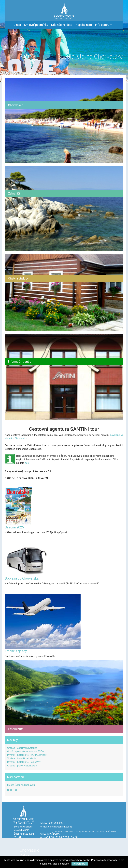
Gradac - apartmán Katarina (22, 748)
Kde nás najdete (62, 25)
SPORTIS (12, 790)
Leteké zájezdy (16, 651)
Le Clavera (111, 831)
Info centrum (104, 25)
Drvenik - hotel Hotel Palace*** (24, 762)
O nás (17, 25)
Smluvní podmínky (36, 25)
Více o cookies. (61, 864)
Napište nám (84, 25)
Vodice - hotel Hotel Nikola (22, 759)
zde (27, 463)
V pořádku (80, 864)
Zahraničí (27, 855)
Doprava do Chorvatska (22, 578)
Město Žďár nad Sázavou (21, 785)
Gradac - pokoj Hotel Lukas (22, 766)
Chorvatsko (29, 850)
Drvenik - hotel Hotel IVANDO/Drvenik (27, 755)
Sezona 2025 (14, 527)
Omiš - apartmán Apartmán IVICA (26, 751)
